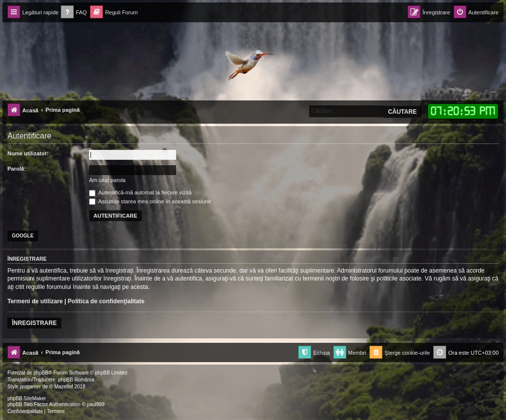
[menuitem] (74, 13)
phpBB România (76, 380)
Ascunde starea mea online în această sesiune (150, 201)
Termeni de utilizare (35, 301)
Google (23, 236)
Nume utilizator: (28, 153)
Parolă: (17, 169)
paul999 (96, 404)
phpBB (41, 373)
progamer (30, 387)
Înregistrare (34, 323)
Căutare (402, 112)
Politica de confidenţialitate (106, 301)
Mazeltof (64, 387)
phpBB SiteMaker (27, 398)
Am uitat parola (107, 180)
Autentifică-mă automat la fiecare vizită (140, 192)
